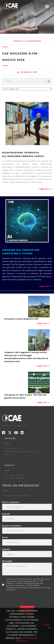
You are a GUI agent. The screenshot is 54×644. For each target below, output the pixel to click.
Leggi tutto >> (45, 189)
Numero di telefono (12, 526)
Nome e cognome (11, 502)
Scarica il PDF (27, 72)
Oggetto (6, 549)
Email (5, 537)
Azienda (6, 514)
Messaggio (7, 561)
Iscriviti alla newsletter (27, 41)
